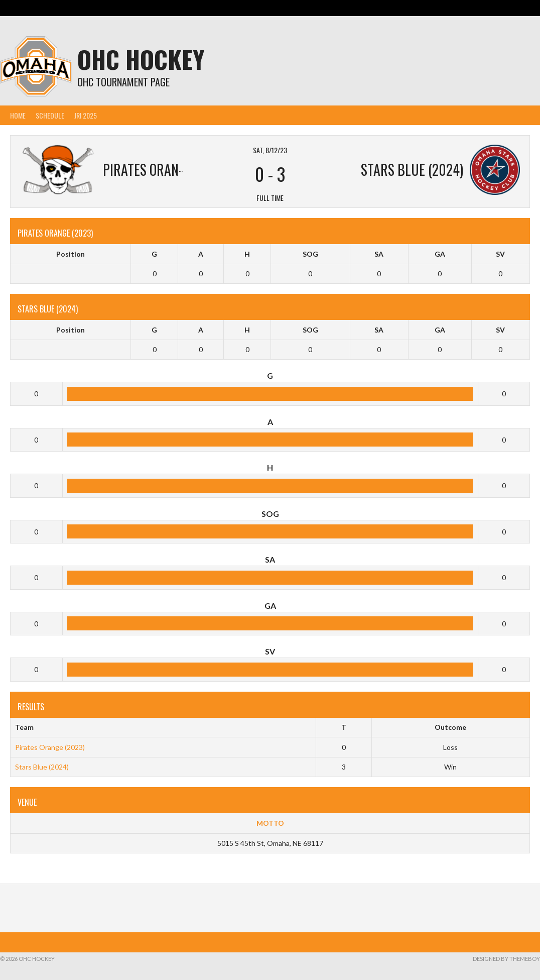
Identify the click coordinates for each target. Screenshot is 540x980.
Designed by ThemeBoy (506, 959)
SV (500, 254)
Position (71, 254)
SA (379, 254)
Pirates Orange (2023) (50, 747)
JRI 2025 (86, 115)
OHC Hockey (141, 59)
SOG (310, 254)
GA (440, 254)
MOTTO (270, 823)
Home (18, 115)
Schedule (50, 115)
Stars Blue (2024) (42, 767)
